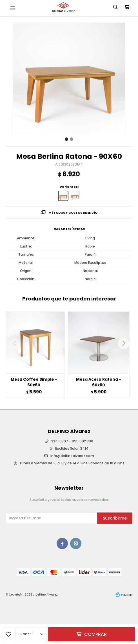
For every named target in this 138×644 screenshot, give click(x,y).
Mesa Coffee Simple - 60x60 (34, 382)
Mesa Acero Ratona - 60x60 (99, 382)
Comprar (95, 634)
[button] (126, 355)
